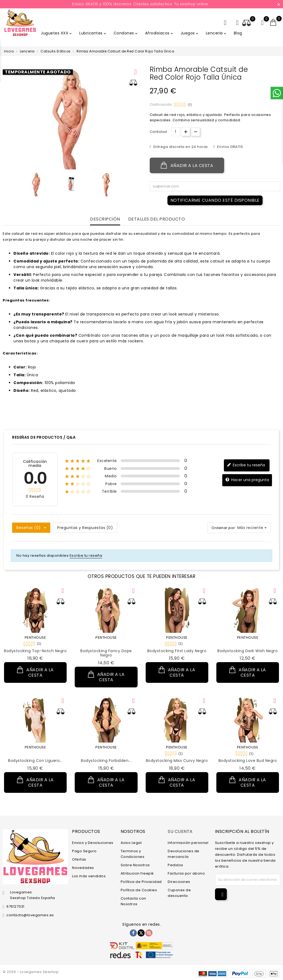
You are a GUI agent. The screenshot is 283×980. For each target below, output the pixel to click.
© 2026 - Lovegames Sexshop (31, 972)
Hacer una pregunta (247, 480)
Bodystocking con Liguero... (35, 761)
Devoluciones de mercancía (184, 854)
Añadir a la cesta (187, 165)
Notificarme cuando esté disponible (215, 200)
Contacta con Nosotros (133, 901)
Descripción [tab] (105, 219)
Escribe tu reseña (246, 465)
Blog (238, 33)
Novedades (83, 867)
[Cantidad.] (176, 132)
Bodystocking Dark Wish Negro (248, 651)
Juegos (190, 33)
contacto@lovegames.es (30, 915)
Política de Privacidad (141, 881)
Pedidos (175, 865)
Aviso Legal (131, 842)
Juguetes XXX (57, 33)
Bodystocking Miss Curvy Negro (177, 761)
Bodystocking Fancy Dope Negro (106, 653)
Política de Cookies (139, 890)
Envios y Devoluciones (93, 842)
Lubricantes (93, 33)
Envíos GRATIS (230, 147)
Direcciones (179, 881)
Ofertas (79, 859)
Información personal (188, 842)
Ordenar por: (224, 528)
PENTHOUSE (35, 638)
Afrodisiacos (160, 33)
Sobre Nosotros (135, 865)
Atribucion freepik (137, 873)
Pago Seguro (84, 851)
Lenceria (216, 33)
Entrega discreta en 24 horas (180, 147)
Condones (126, 33)
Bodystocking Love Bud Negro (248, 761)
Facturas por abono (186, 873)
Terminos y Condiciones (133, 854)
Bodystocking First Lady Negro (177, 651)
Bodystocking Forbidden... (106, 761)
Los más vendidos (89, 876)
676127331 (15, 906)
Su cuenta (180, 831)
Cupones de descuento (179, 893)
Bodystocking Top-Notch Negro (35, 651)
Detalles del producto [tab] (157, 219)
